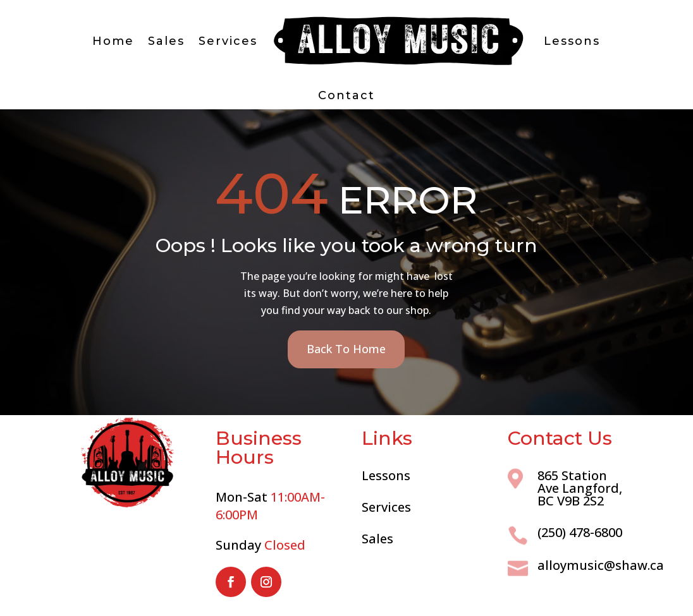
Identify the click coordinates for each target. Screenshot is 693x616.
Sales (166, 41)
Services (228, 41)
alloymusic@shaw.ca (601, 565)
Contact (346, 95)
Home (113, 41)
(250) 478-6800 (580, 532)
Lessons (572, 41)
